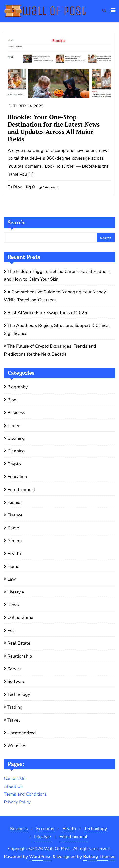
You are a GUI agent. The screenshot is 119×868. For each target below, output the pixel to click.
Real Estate (19, 643)
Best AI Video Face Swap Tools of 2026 (47, 313)
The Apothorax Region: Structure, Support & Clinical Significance (57, 329)
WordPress (40, 857)
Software (16, 681)
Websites (17, 746)
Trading (15, 707)
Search (16, 222)
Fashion (15, 502)
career (13, 426)
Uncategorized (22, 733)
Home (13, 566)
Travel (13, 720)
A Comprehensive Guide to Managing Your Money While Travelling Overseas (55, 296)
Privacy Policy (17, 802)
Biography (17, 387)
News (13, 605)
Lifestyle (16, 592)
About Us (13, 786)
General (15, 541)
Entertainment (21, 490)
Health (14, 554)
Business (16, 413)
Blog (15, 187)
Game (13, 528)
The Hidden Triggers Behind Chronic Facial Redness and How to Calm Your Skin (57, 275)
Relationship (20, 656)
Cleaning (16, 438)
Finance (15, 515)
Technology (19, 694)
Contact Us (15, 778)
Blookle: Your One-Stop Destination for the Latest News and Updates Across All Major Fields (54, 128)
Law (12, 579)
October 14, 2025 (26, 106)
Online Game (20, 617)
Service (15, 669)
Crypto (14, 464)
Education (17, 477)
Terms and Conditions (25, 794)
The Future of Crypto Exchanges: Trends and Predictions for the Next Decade (50, 350)
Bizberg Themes (99, 857)
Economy (45, 829)
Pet (11, 630)
